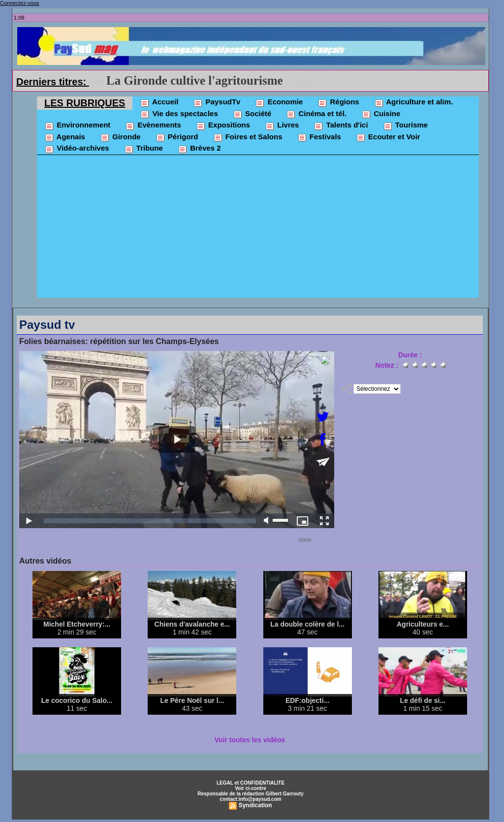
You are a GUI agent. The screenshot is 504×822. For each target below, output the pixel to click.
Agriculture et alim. (413, 102)
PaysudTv (217, 102)
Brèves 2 (199, 149)
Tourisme (406, 126)
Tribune (143, 149)
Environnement (77, 126)
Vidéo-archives (77, 149)
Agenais (65, 137)
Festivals (319, 137)
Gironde (120, 137)
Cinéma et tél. (316, 114)
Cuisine (381, 114)
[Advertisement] (258, 229)
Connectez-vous (20, 3)
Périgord (177, 137)
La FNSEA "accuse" (160, 80)
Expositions (223, 126)
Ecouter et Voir (388, 137)
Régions (338, 102)
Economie (279, 102)
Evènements (153, 126)
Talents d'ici (341, 126)
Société (252, 114)
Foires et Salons (248, 137)
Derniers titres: (53, 82)
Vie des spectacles (179, 114)
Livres (282, 126)
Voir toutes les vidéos (250, 740)
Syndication (255, 805)
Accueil (159, 102)
